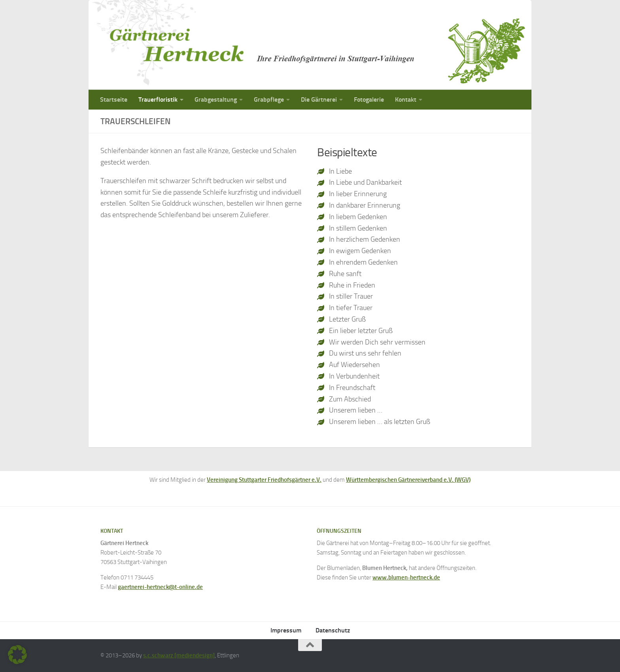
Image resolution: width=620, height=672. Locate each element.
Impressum (286, 630)
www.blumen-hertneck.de (406, 577)
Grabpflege (269, 99)
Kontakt (406, 99)
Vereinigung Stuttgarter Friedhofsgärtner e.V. (264, 480)
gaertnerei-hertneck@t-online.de (160, 587)
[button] (17, 655)
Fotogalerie (369, 99)
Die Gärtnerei (319, 99)
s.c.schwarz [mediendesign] (179, 655)
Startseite (114, 99)
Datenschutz (333, 630)
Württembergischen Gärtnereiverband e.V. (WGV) (408, 480)
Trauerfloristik (158, 99)
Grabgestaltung (216, 99)
